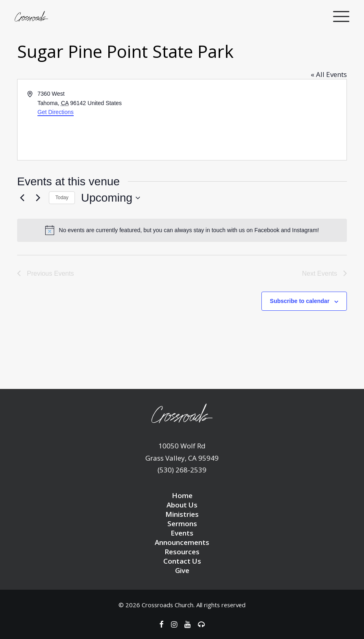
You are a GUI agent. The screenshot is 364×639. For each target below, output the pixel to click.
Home (182, 495)
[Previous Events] (22, 198)
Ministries (182, 514)
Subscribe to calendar (300, 301)
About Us (182, 505)
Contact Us (182, 561)
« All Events (329, 74)
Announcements (182, 542)
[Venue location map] (264, 120)
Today (62, 198)
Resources (182, 552)
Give (182, 570)
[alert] (182, 230)
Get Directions (56, 112)
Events (182, 533)
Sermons (182, 524)
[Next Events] (38, 198)
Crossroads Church (168, 605)
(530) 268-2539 (182, 470)
